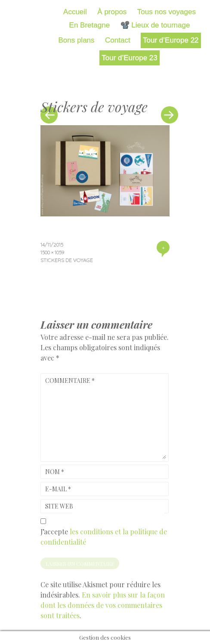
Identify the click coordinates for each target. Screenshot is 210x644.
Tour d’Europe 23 (129, 58)
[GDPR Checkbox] (43, 521)
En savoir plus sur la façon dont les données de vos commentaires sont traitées (103, 605)
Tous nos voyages (167, 12)
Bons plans (76, 40)
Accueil (75, 12)
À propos (112, 12)
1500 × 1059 (52, 252)
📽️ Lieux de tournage (155, 25)
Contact (118, 40)
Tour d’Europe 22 (171, 40)
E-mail (58, 489)
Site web (59, 506)
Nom (55, 472)
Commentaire (70, 381)
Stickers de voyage (67, 260)
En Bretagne (90, 25)
